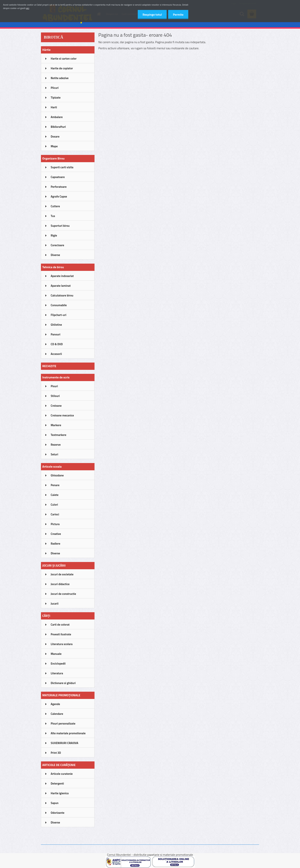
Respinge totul (152, 15)
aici (28, 8)
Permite (178, 15)
